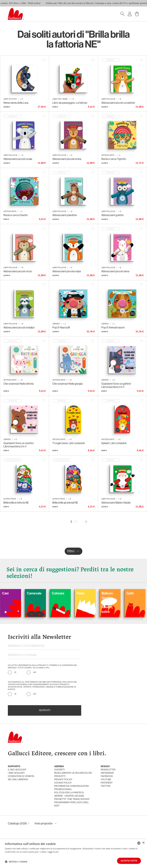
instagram (107, 773)
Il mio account (17, 770)
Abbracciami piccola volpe (67, 271)
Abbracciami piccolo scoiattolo (118, 103)
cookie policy (63, 783)
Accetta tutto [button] (129, 861)
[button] (16, 862)
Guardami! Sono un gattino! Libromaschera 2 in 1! (116, 385)
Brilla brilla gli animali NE (65, 503)
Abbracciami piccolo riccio (18, 271)
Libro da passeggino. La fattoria (70, 103)
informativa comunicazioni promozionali (71, 788)
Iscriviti (45, 710)
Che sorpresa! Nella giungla (67, 384)
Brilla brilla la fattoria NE (16, 503)
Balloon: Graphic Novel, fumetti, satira (115, 602)
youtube (106, 780)
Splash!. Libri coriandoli (114, 443)
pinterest (107, 783)
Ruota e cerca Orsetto (16, 215)
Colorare (66, 593)
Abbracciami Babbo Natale (116, 503)
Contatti (60, 770)
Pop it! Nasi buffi (61, 327)
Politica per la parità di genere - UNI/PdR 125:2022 (69, 794)
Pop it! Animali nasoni (113, 327)
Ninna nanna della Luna (16, 103)
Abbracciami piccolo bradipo (19, 327)
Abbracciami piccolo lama (115, 271)
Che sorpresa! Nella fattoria (18, 384)
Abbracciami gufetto (113, 215)
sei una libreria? (18, 780)
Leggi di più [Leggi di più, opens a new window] (53, 852)
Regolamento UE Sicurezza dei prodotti (73, 775)
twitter (106, 786)
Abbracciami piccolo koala (18, 159)
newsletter (108, 770)
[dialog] (73, 854)
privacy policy (63, 780)
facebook (107, 776)
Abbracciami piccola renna (67, 159)
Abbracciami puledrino (65, 215)
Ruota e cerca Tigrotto (114, 159)
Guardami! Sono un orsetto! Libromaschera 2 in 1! (19, 445)
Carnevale (42, 593)
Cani (13, 593)
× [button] (143, 843)
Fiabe (89, 593)
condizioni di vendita (21, 776)
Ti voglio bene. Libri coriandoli (69, 443)
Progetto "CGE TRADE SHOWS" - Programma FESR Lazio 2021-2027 (73, 803)
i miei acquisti (16, 773)
